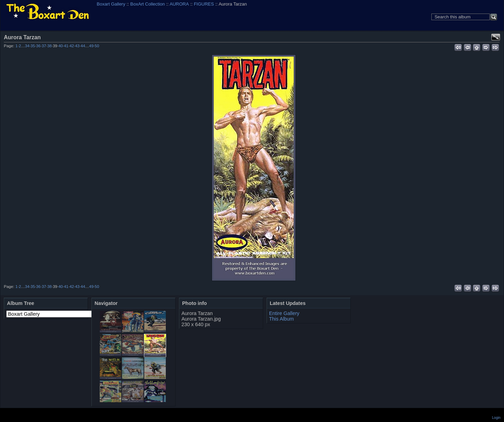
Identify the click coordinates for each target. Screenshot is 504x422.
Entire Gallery (284, 313)
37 (44, 46)
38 (50, 46)
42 (72, 46)
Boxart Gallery (111, 4)
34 (27, 46)
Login (496, 418)
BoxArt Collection (148, 4)
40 (61, 46)
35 (33, 46)
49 (91, 46)
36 (38, 46)
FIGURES (204, 4)
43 (77, 46)
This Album (281, 319)
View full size (496, 37)
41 (66, 46)
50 (97, 46)
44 (83, 46)
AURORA (179, 4)
